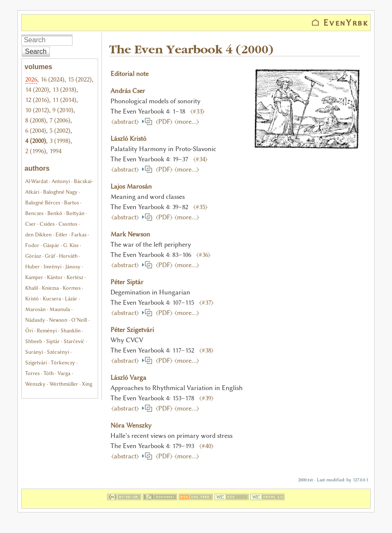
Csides (47, 224)
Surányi (34, 352)
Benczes (34, 213)
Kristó (32, 299)
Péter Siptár (127, 282)
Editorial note (129, 74)
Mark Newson (130, 234)
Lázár (71, 299)
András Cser (128, 91)
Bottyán (75, 213)
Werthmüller (64, 384)
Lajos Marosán (131, 186)
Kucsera (52, 299)
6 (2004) (36, 131)
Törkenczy (63, 363)
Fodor (32, 245)
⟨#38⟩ (206, 350)
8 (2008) (36, 120)
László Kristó (128, 139)
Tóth (49, 373)
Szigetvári (36, 363)
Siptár (53, 341)
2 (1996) (36, 151)
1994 (55, 151)
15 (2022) (80, 79)
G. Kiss (71, 245)
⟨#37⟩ (206, 303)
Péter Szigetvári (132, 330)
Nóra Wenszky (131, 425)
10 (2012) (37, 110)
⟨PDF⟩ (163, 122)
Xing (87, 384)
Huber (32, 266)
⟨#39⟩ (206, 398)
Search (36, 51)
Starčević (74, 341)
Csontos (68, 224)
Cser (30, 224)
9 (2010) (63, 110)
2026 (31, 79)
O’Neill (79, 320)
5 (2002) (60, 131)
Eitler (61, 234)
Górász (33, 256)
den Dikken (38, 234)
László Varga (128, 378)
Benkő (55, 213)
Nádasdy (35, 320)
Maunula (60, 309)
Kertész (75, 277)
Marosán (35, 309)
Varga (64, 373)
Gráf (50, 256)
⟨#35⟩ (200, 207)
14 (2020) (37, 90)
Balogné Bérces (43, 202)
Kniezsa (50, 288)
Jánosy (73, 266)
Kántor (55, 277)
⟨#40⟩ (206, 446)
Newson (58, 320)
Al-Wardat (36, 181)
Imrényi (52, 266)
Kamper (34, 277)
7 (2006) (60, 120)
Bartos (71, 202)
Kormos (72, 288)
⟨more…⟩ (187, 122)
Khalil (32, 288)
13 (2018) (64, 90)
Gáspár (51, 245)
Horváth (68, 256)
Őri (29, 331)
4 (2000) (36, 141)
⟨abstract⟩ (126, 122)
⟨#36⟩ (203, 255)
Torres (32, 373)
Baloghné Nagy (60, 192)
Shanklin (71, 331)
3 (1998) (60, 141)
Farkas (79, 234)
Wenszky (35, 384)
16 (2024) (52, 79)
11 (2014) (64, 100)
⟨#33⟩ (197, 111)
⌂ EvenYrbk (340, 23)
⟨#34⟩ (200, 159)
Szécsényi (58, 352)
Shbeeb (34, 341)
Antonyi (61, 181)
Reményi (47, 331)
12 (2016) (37, 100)
